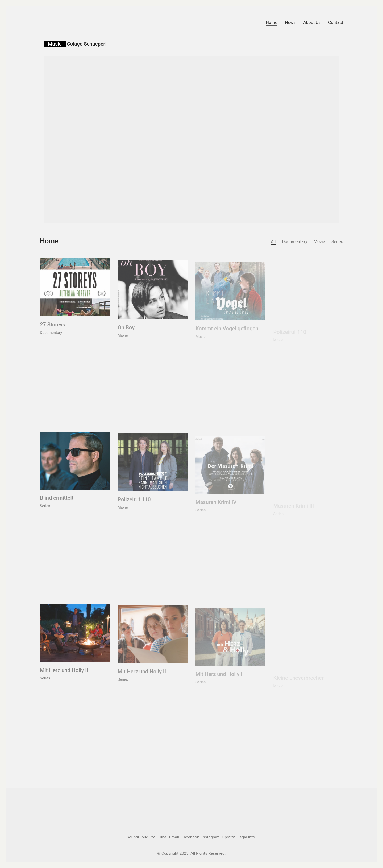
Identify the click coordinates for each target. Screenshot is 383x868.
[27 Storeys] (75, 291)
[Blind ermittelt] (75, 465)
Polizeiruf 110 (134, 506)
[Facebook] (190, 837)
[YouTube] (159, 837)
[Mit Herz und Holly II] (153, 640)
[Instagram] (211, 837)
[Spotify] (229, 837)
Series (337, 242)
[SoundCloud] (137, 837)
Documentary (295, 242)
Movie (319, 242)
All (273, 242)
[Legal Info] (246, 837)
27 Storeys (53, 329)
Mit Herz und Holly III (65, 674)
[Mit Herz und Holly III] (75, 637)
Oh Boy (126, 333)
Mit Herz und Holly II (142, 678)
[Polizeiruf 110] (153, 468)
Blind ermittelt (57, 502)
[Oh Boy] (153, 296)
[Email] (174, 837)
